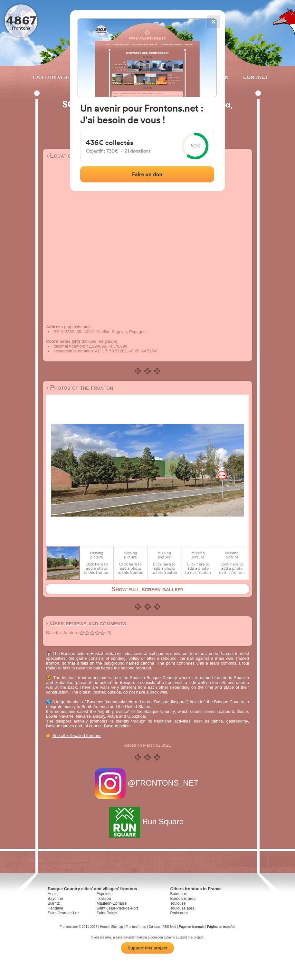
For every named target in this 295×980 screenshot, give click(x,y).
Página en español (221, 927)
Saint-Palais (107, 913)
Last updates (53, 77)
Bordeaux (178, 894)
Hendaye (55, 908)
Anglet (53, 894)
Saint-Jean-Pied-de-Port (117, 908)
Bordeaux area (183, 899)
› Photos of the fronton (80, 387)
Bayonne (55, 899)
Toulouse (178, 903)
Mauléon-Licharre (112, 903)
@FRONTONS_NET (148, 783)
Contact (255, 77)
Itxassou (104, 899)
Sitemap (117, 927)
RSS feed (169, 927)
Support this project (147, 948)
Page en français (191, 927)
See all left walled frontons (77, 736)
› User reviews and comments (86, 623)
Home (104, 927)
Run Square (147, 821)
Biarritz (54, 903)
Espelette (105, 894)
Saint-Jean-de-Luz (63, 913)
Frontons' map (136, 927)
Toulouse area (182, 908)
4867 (21, 20)
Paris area (179, 913)
